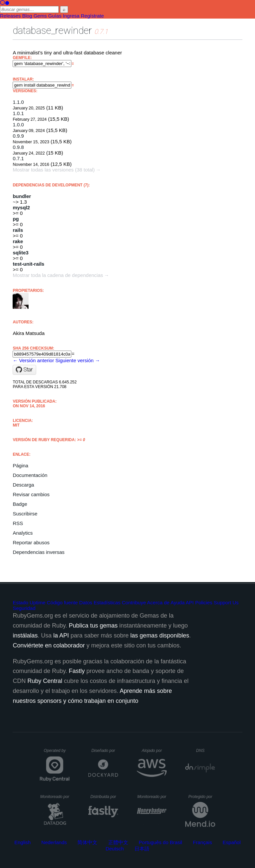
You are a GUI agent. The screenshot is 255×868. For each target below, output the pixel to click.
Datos (86, 602)
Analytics (23, 533)
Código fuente (62, 602)
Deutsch (115, 849)
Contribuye (134, 602)
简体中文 (87, 842)
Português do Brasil (161, 842)
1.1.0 (18, 102)
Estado (20, 602)
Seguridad (24, 608)
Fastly (77, 671)
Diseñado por (105, 751)
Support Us (226, 602)
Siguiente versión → (78, 360)
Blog (27, 16)
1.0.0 (18, 125)
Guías (55, 16)
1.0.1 (18, 113)
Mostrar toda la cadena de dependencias (58, 275)
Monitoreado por (55, 797)
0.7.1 (18, 158)
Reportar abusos (31, 542)
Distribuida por (104, 797)
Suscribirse (25, 514)
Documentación (30, 475)
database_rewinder (52, 30)
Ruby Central (45, 681)
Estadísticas (107, 602)
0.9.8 (18, 147)
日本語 (142, 849)
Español (232, 842)
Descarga (23, 485)
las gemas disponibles (160, 635)
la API (61, 635)
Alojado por (154, 751)
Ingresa (71, 16)
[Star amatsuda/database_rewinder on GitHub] (24, 370)
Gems (40, 16)
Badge (20, 504)
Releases (10, 16)
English (22, 842)
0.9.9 (18, 136)
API (190, 602)
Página (20, 466)
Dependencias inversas (39, 552)
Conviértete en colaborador (49, 645)
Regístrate (92, 16)
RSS (18, 523)
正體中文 (118, 842)
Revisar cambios (31, 494)
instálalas (25, 635)
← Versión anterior (33, 360)
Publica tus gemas (93, 626)
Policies (204, 602)
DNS (206, 751)
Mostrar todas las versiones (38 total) (54, 170)
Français (203, 842)
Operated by (57, 753)
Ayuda (178, 602)
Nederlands (54, 842)
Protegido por (202, 797)
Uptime (38, 602)
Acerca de (158, 602)
